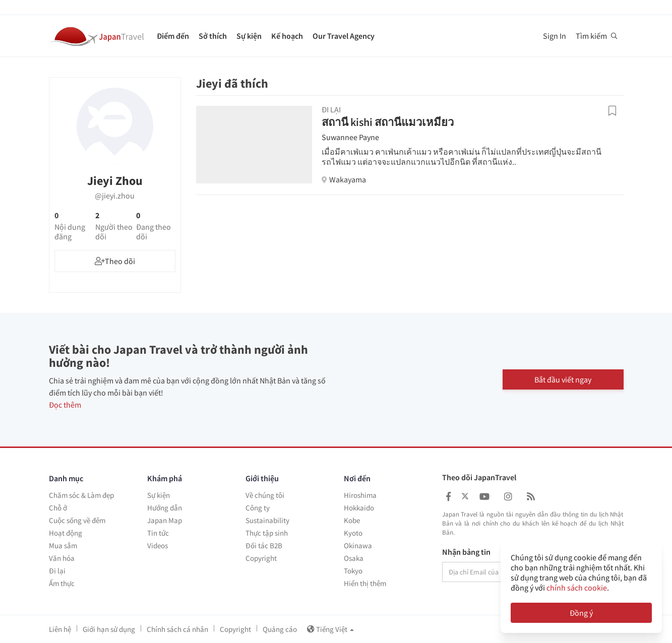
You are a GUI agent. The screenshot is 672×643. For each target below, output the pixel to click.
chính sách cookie (577, 588)
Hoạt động (66, 533)
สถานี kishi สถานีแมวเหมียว (388, 122)
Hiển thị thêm (365, 583)
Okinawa (358, 545)
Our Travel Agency (344, 36)
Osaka (354, 558)
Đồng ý (581, 613)
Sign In (555, 36)
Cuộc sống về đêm (77, 520)
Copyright (261, 558)
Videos (158, 545)
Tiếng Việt (330, 629)
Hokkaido (359, 508)
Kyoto (353, 533)
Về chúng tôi (265, 495)
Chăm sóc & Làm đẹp (81, 495)
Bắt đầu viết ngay (563, 379)
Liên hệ (60, 629)
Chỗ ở (58, 508)
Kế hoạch (287, 36)
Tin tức (158, 533)
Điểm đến (173, 36)
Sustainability (267, 520)
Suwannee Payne (350, 137)
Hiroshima (360, 495)
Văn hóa (62, 558)
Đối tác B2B (264, 545)
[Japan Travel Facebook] (448, 497)
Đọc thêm (65, 405)
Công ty (258, 508)
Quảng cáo (280, 629)
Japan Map (165, 520)
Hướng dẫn (165, 508)
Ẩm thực (62, 583)
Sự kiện (249, 36)
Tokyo (353, 571)
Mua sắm (63, 545)
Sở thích (213, 36)
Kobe (352, 520)
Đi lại (57, 571)
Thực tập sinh (267, 533)
